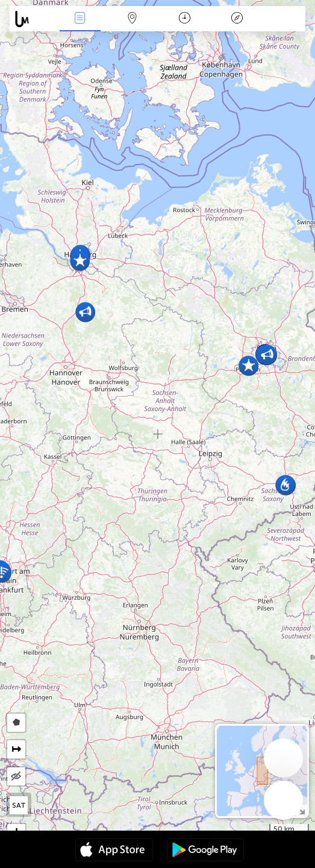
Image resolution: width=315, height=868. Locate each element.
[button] (85, 312)
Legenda (237, 19)
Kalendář (185, 19)
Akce (80, 19)
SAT (19, 805)
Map (133, 19)
